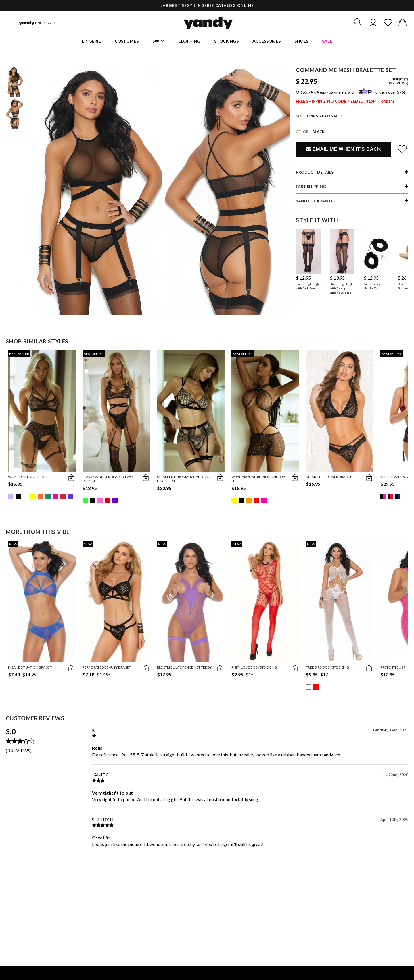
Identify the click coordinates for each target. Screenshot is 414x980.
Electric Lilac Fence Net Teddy (184, 668)
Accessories (267, 42)
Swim (158, 42)
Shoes (301, 42)
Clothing (189, 42)
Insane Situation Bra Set (30, 668)
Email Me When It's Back (343, 150)
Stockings (226, 42)
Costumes (127, 42)
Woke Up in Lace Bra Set (29, 478)
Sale (327, 42)
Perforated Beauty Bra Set (107, 668)
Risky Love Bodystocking (254, 668)
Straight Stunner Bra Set (329, 478)
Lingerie (91, 42)
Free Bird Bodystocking (327, 668)
